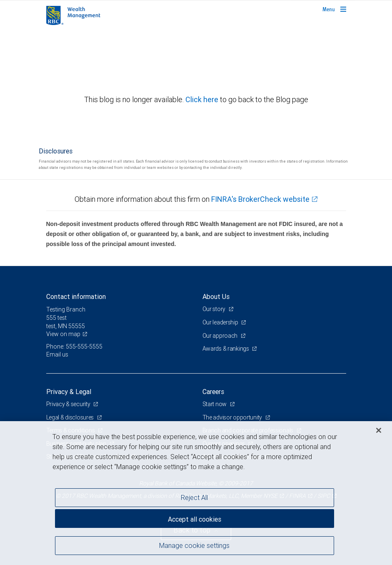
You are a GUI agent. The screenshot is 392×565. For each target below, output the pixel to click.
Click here (203, 99)
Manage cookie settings (194, 545)
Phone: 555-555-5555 (74, 347)
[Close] (379, 430)
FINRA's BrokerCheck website (260, 199)
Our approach (221, 336)
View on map (63, 334)
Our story (215, 309)
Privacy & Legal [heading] (69, 392)
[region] (196, 493)
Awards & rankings (226, 349)
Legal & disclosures (71, 417)
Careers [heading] (213, 392)
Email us (57, 354)
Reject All (194, 497)
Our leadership (221, 322)
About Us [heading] (216, 296)
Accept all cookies (195, 519)
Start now (215, 404)
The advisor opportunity (233, 417)
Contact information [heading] (76, 296)
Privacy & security (69, 404)
